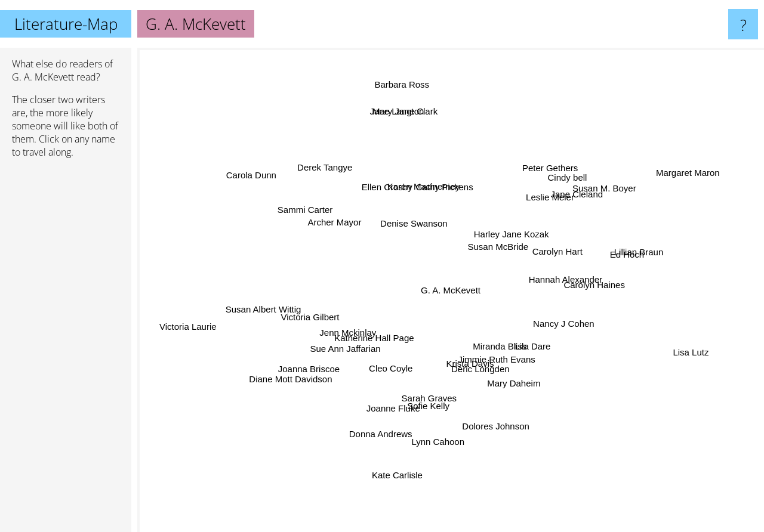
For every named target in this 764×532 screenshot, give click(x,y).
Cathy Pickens (443, 195)
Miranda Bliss (495, 347)
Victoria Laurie (207, 325)
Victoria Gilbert (318, 297)
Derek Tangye (331, 176)
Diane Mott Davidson (282, 380)
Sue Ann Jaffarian (347, 346)
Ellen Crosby (385, 187)
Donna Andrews (386, 423)
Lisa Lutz (667, 347)
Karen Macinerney (409, 167)
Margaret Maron (672, 179)
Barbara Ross (407, 95)
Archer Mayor (347, 229)
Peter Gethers (548, 175)
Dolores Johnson (489, 414)
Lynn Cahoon (447, 444)
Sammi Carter (304, 212)
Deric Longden (478, 365)
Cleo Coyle (399, 342)
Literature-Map (66, 24)
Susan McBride (498, 241)
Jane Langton (400, 116)
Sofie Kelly (434, 403)
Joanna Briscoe (324, 366)
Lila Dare (523, 341)
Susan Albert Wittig (264, 307)
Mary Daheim (537, 395)
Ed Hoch (611, 257)
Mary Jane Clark (409, 125)
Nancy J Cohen (556, 322)
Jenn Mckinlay (341, 325)
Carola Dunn (264, 179)
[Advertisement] (66, 350)
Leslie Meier (553, 188)
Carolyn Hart (590, 247)
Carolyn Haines (590, 281)
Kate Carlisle (403, 480)
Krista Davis (489, 374)
